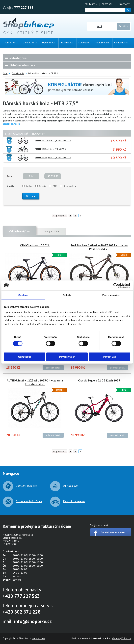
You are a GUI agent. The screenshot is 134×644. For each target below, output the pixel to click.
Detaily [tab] (67, 295)
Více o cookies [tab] (111, 295)
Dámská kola (18, 73)
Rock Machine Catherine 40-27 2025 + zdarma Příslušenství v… (99, 247)
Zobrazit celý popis (11, 124)
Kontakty (124, 4)
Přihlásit (90, 4)
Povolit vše (110, 357)
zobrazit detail (53, 368)
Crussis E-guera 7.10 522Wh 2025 (99, 380)
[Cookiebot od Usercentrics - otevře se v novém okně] (116, 285)
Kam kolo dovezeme (74, 501)
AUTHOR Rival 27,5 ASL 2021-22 (51, 149)
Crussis (42, 186)
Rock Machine (70, 186)
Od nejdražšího (51, 231)
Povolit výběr (67, 357)
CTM (55, 186)
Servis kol (107, 4)
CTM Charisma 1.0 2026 (35, 245)
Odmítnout (25, 357)
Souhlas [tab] (23, 295)
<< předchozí (60, 216)
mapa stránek (38, 638)
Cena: (10, 176)
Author (29, 186)
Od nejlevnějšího (19, 231)
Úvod (5, 73)
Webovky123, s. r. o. (122, 638)
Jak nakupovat (71, 486)
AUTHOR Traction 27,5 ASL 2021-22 (53, 141)
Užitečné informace (22, 65)
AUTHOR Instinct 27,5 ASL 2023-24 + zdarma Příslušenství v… (35, 382)
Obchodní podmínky (26, 486)
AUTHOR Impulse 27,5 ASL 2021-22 (53, 158)
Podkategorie (18, 58)
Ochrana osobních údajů (29, 501)
